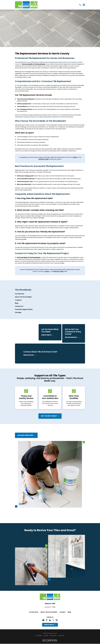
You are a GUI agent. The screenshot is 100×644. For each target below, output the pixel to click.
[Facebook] (47, 620)
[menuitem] (50, 294)
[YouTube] (43, 620)
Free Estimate (50, 625)
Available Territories (26, 435)
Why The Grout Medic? (50, 416)
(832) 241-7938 (50, 604)
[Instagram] (57, 620)
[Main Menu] (84, 5)
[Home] (26, 5)
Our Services (34, 612)
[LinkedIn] (50, 620)
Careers (62, 612)
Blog (69, 612)
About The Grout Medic (49, 612)
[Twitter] (53, 620)
